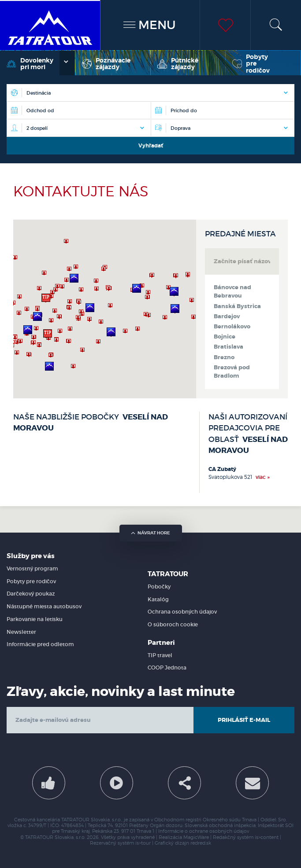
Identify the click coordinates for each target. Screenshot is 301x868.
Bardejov (227, 316)
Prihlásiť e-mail (244, 720)
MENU (150, 25)
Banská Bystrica (237, 306)
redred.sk (201, 843)
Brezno (224, 357)
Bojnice (225, 337)
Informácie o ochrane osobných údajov (204, 831)
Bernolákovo (232, 327)
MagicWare (196, 837)
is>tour (143, 843)
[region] (105, 309)
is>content (267, 837)
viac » (263, 477)
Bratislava (229, 347)
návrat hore (150, 533)
